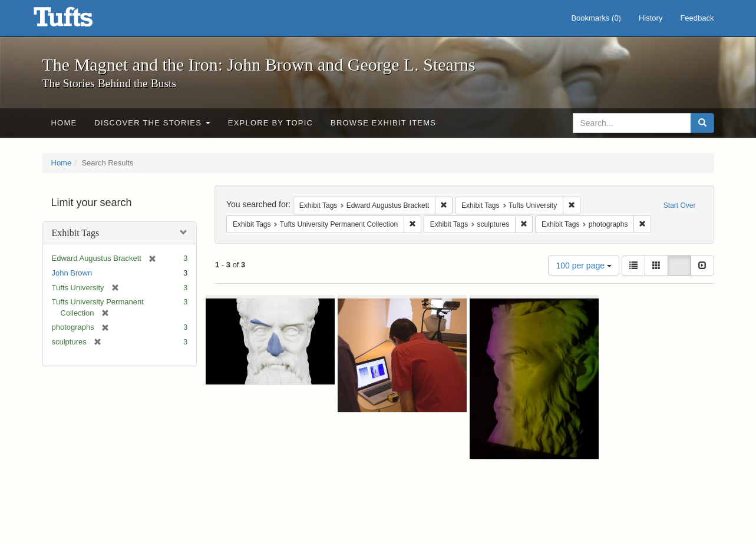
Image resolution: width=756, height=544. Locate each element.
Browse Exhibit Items (383, 123)
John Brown (72, 273)
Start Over (680, 205)
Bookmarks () (596, 18)
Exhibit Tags (76, 233)
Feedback (697, 18)
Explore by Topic (270, 123)
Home (64, 123)
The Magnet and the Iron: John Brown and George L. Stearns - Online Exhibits (78, 21)
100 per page (583, 266)
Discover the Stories (152, 123)
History (651, 18)
